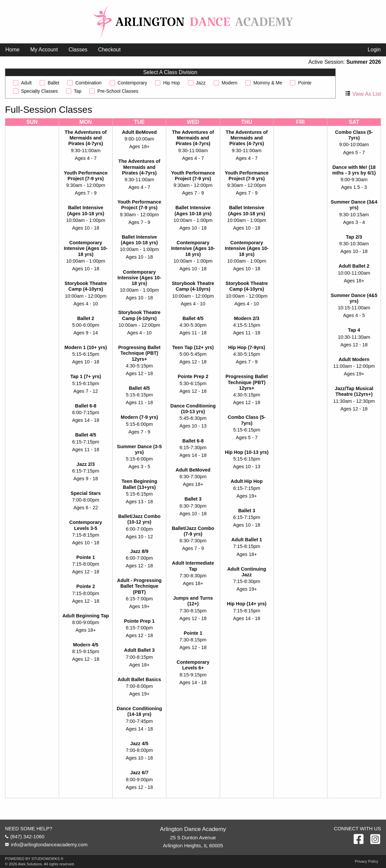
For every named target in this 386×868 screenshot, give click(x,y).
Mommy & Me (268, 83)
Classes (78, 50)
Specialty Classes (39, 91)
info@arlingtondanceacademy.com (49, 844)
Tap (78, 91)
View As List (367, 94)
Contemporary (132, 83)
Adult (26, 83)
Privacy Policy (367, 861)
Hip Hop (171, 83)
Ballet (53, 83)
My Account (44, 50)
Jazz (201, 83)
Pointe (305, 83)
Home (12, 50)
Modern (229, 83)
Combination (88, 83)
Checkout (109, 50)
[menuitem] (12, 50)
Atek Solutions (30, 864)
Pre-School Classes (118, 91)
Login (374, 50)
